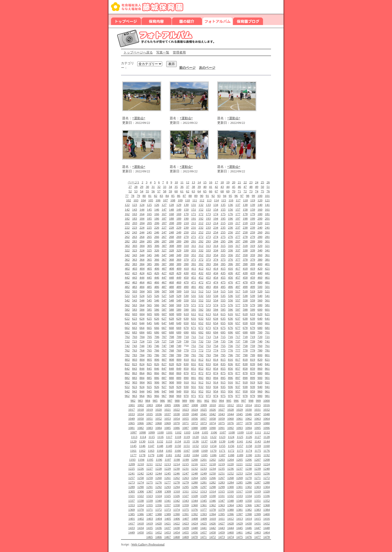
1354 (140, 505)
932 (201, 387)
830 (186, 364)
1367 (257, 505)
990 (192, 401)
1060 (230, 419)
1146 (142, 446)
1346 (212, 501)
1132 (160, 441)
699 (253, 332)
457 (238, 278)
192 (201, 218)
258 (245, 232)
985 (155, 401)
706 (157, 337)
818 (245, 360)
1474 (230, 537)
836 (230, 364)
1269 (239, 478)
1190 (249, 455)
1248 (194, 473)
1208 (266, 460)
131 (194, 205)
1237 (239, 469)
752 (201, 346)
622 (127, 319)
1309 (167, 491)
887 (164, 378)
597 (238, 310)
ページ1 (133, 182)
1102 (178, 432)
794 (216, 355)
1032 (266, 410)
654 (216, 323)
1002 (140, 405)
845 (149, 369)
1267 (221, 478)
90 (202, 196)
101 (267, 196)
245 (149, 232)
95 (230, 196)
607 (164, 314)
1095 (257, 428)
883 (135, 378)
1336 (266, 496)
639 (253, 319)
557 (238, 300)
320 (260, 246)
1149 (169, 446)
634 (216, 319)
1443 (221, 528)
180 (260, 214)
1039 (185, 414)
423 (135, 273)
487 (164, 287)
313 (208, 246)
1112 (267, 432)
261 (267, 232)
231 (194, 227)
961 (267, 391)
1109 (240, 432)
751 (194, 346)
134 (216, 205)
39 (199, 187)
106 (158, 200)
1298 (212, 487)
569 (179, 305)
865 (149, 373)
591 (194, 310)
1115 (152, 437)
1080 (266, 423)
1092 (230, 428)
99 (253, 196)
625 (149, 319)
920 (260, 382)
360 (260, 255)
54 (142, 191)
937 (238, 387)
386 (157, 264)
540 (260, 296)
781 (267, 350)
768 (171, 350)
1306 (140, 491)
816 (230, 360)
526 (157, 296)
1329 (203, 496)
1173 (240, 451)
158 (245, 209)
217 (238, 223)
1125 (240, 437)
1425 (203, 523)
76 (268, 191)
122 (127, 205)
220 (260, 223)
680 (260, 328)
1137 (204, 441)
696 (230, 332)
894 (216, 378)
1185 (204, 455)
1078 (248, 423)
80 (144, 196)
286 (157, 241)
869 (179, 373)
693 (208, 332)
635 (223, 319)
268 (171, 237)
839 (253, 364)
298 (245, 241)
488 (171, 287)
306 (157, 246)
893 (208, 378)
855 (223, 369)
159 (253, 209)
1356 (158, 505)
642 (127, 323)
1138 (213, 441)
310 (186, 246)
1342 (176, 501)
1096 (266, 428)
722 (127, 341)
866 (157, 373)
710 (186, 337)
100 (260, 196)
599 (253, 310)
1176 (266, 451)
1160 (266, 446)
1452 (158, 532)
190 (186, 218)
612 (201, 314)
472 (201, 282)
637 (238, 319)
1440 (194, 528)
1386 (140, 514)
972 (201, 396)
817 (238, 360)
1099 (151, 432)
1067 (149, 423)
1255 (257, 473)
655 (223, 323)
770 (186, 350)
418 (245, 268)
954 (216, 391)
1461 (239, 532)
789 (179, 355)
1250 (212, 473)
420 (260, 268)
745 (149, 346)
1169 (204, 451)
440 (260, 273)
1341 (167, 501)
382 (127, 264)
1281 (203, 482)
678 (245, 328)
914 (216, 382)
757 (238, 346)
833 (208, 364)
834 (216, 364)
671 (194, 328)
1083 (149, 428)
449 (179, 278)
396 (230, 264)
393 (208, 264)
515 (223, 291)
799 (253, 355)
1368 (266, 505)
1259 (149, 478)
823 (135, 364)
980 (260, 396)
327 (164, 250)
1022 (176, 410)
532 (201, 296)
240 (260, 227)
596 (230, 310)
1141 (240, 441)
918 (245, 382)
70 (234, 191)
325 (149, 250)
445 (149, 278)
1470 (194, 537)
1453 (167, 532)
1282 (212, 482)
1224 (266, 464)
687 (164, 332)
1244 (158, 473)
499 (253, 287)
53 (136, 191)
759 (253, 346)
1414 (248, 519)
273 (208, 237)
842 (127, 369)
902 (127, 382)
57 (159, 191)
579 (253, 305)
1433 (131, 528)
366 (157, 259)
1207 (257, 460)
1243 (149, 473)
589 (179, 310)
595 (223, 310)
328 (171, 250)
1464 (266, 532)
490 (186, 287)
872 (201, 373)
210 (186, 223)
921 (267, 382)
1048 (266, 414)
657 (238, 323)
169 (179, 214)
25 (262, 182)
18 (222, 182)
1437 (167, 528)
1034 (140, 414)
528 (171, 296)
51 (268, 187)
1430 (248, 523)
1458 (212, 532)
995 (229, 401)
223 (135, 227)
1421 (167, 523)
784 (142, 355)
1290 (140, 487)
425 (149, 273)
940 (260, 387)
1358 (176, 505)
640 (260, 319)
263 (135, 237)
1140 (231, 441)
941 (267, 387)
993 (214, 401)
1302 (248, 487)
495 (223, 287)
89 (196, 196)
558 (245, 300)
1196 (159, 460)
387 (164, 264)
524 (142, 296)
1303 (257, 487)
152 (201, 209)
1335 (257, 496)
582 (127, 310)
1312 (194, 491)
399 (253, 264)
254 (216, 232)
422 (127, 273)
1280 (194, 482)
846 (157, 369)
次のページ (207, 68)
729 (179, 341)
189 (179, 218)
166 (157, 214)
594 (216, 310)
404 (142, 268)
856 (230, 369)
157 (238, 209)
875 (223, 373)
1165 (169, 451)
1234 (212, 469)
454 (216, 278)
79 (138, 196)
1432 (266, 523)
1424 (194, 523)
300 (260, 241)
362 (127, 259)
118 (245, 200)
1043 (221, 414)
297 (238, 241)
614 (216, 314)
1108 (231, 432)
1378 (212, 510)
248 (171, 232)
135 (223, 205)
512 (201, 291)
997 (244, 401)
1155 (222, 446)
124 (142, 205)
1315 (221, 491)
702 (127, 337)
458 (245, 278)
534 (216, 296)
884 (142, 378)
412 (201, 268)
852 (201, 369)
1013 (239, 405)
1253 (239, 473)
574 (216, 305)
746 (157, 346)
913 (208, 382)
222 (127, 227)
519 (253, 291)
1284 (230, 482)
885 (149, 378)
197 (238, 218)
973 (208, 396)
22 (245, 182)
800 (260, 355)
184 (142, 218)
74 (257, 191)
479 (253, 282)
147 (164, 209)
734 (216, 341)
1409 (203, 519)
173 (208, 214)
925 (149, 387)
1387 (149, 514)
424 (142, 273)
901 (267, 378)
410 (186, 268)
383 (135, 264)
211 (194, 223)
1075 (221, 423)
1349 (239, 501)
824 (142, 364)
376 (230, 259)
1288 (266, 482)
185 (149, 218)
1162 (142, 451)
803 (135, 360)
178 (245, 214)
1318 (248, 491)
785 (149, 355)
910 (186, 382)
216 (230, 223)
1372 (158, 510)
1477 (257, 537)
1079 (257, 423)
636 (230, 319)
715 (223, 337)
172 (201, 214)
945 (149, 391)
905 (149, 382)
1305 (131, 491)
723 (135, 341)
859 (253, 369)
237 (238, 227)
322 (127, 250)
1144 (266, 441)
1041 (203, 414)
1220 (230, 464)
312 (201, 246)
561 (267, 300)
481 (267, 282)
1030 (248, 410)
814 (216, 360)
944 (142, 391)
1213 (167, 464)
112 (202, 200)
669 (179, 328)
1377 (203, 510)
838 (245, 364)
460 (260, 278)
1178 (142, 455)
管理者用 (179, 52)
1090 (212, 428)
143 (135, 209)
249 (179, 232)
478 (245, 282)
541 (267, 296)
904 (142, 382)
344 (142, 255)
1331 (221, 496)
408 (171, 268)
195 (223, 218)
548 (171, 300)
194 (216, 218)
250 (186, 232)
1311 (185, 491)
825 (149, 364)
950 (186, 391)
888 (171, 378)
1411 (221, 519)
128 (171, 205)
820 (260, 360)
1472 (212, 537)
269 (179, 237)
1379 (221, 510)
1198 (177, 460)
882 (127, 378)
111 (195, 200)
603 (135, 314)
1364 (230, 505)
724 (142, 341)
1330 (212, 496)
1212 (158, 464)
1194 (141, 460)
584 (142, 310)
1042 (212, 414)
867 (164, 373)
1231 (185, 469)
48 (251, 187)
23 (251, 182)
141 (267, 205)
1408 (194, 519)
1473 (221, 537)
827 (164, 364)
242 (127, 232)
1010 (212, 405)
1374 (176, 510)
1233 (203, 469)
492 (201, 287)
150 (186, 209)
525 (149, 296)
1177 (133, 455)
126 (157, 205)
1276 (158, 482)
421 (267, 268)
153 (208, 209)
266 (157, 237)
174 (216, 214)
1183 (187, 455)
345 (149, 255)
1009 (203, 405)
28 (136, 187)
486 (157, 287)
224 (142, 227)
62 (188, 191)
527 (164, 296)
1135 (187, 441)
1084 (158, 428)
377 (238, 259)
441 (267, 273)
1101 (169, 432)
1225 (131, 469)
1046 (248, 414)
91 (207, 196)
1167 (187, 451)
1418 (140, 523)
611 (194, 314)
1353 (131, 505)
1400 (266, 514)
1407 (185, 519)
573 (208, 305)
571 (194, 305)
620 (260, 314)
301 (267, 241)
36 (182, 187)
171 (194, 214)
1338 (140, 501)
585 (149, 310)
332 (201, 250)
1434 (140, 528)
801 (267, 355)
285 (149, 241)
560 (260, 300)
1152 (195, 446)
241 (267, 227)
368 (171, 259)
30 (147, 187)
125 (149, 205)
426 (157, 273)
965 (149, 396)
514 (216, 291)
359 (253, 255)
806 (157, 360)
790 (186, 355)
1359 (185, 505)
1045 (239, 414)
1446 (248, 528)
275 (223, 237)
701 (267, 332)
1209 (131, 464)
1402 (140, 519)
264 (142, 237)
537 (238, 296)
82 (156, 196)
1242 (140, 473)
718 (245, 337)
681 (267, 328)
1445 (239, 528)
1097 (133, 432)
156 (230, 209)
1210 (140, 464)
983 (140, 401)
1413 (239, 519)
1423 (185, 523)
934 (216, 387)
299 (253, 241)
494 (216, 287)
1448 (266, 528)
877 (238, 373)
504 (142, 291)
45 (234, 187)
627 (164, 319)
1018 (140, 410)
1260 (158, 478)
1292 (158, 487)
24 (257, 182)
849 (179, 369)
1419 (149, 523)
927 (164, 387)
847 (164, 369)
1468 (176, 537)
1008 (194, 405)
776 (230, 350)
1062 (248, 419)
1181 (169, 455)
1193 (132, 460)
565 (149, 305)
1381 (239, 510)
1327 (185, 496)
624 (142, 319)
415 (223, 268)
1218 (212, 464)
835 (223, 364)
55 (147, 191)
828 (171, 364)
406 (157, 268)
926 (157, 387)
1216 (194, 464)
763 (135, 350)
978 (245, 396)
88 (190, 196)
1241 (131, 473)
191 (194, 218)
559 (253, 300)
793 (208, 355)
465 (149, 282)
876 (230, 373)
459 (253, 278)
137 (238, 205)
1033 (131, 414)
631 (194, 319)
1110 (249, 432)
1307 (149, 491)
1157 (240, 446)
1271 (257, 478)
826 (157, 364)
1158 (249, 446)
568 (171, 305)
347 (164, 255)
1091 (221, 428)
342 (127, 255)
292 (201, 241)
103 (136, 200)
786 (157, 355)
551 (194, 300)
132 (201, 205)
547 (164, 300)
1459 (221, 532)
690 (186, 332)
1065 (131, 423)
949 (179, 391)
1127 (258, 437)
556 (230, 300)
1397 (239, 514)
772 (201, 350)
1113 (134, 437)
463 (135, 282)
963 (135, 396)
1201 (203, 460)
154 (216, 209)
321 (267, 246)
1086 (176, 428)
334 (216, 250)
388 (171, 264)
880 (260, 373)
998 (251, 401)
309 (179, 246)
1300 (230, 487)
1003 (149, 405)
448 (171, 278)
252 (201, 232)
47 (245, 187)
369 (179, 259)
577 (238, 305)
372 (201, 259)
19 (228, 182)
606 (157, 314)
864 (142, 373)
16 (211, 182)
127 (164, 205)
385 (149, 264)
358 (245, 255)
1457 (203, 532)
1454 (176, 532)
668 (171, 328)
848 (171, 369)
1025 (203, 410)
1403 (149, 519)
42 (216, 187)
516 (230, 291)
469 (179, 282)
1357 (167, 505)
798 (245, 355)
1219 (221, 464)
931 (194, 387)
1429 (239, 523)
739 (253, 341)
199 (253, 218)
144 (142, 209)
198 (245, 218)
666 (157, 328)
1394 (212, 514)
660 (260, 323)
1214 (176, 464)
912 (201, 382)
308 (171, 246)
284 (142, 241)
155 (223, 209)
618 (245, 314)
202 (127, 223)
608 (171, 314)
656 (230, 323)
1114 (143, 437)
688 (171, 332)
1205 (239, 460)
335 (223, 250)
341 (267, 250)
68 (222, 191)
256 (230, 232)
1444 (230, 528)
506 (157, 291)
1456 (194, 532)
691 (194, 332)
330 (186, 250)
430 (186, 273)
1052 (158, 419)
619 (253, 314)
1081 (131, 428)
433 (208, 273)
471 (194, 282)
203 (135, 223)
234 (216, 227)
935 (223, 387)
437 (238, 273)
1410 (212, 519)
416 (230, 268)
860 (260, 369)
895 (223, 378)
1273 (131, 482)
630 (186, 319)
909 (179, 382)
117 (238, 200)
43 (222, 187)
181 (267, 214)
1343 (185, 501)
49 (257, 187)
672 (201, 328)
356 (230, 255)
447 (164, 278)
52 (130, 191)
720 (260, 337)
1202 (212, 460)
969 (179, 396)
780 (260, 350)
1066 (140, 423)
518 (245, 291)
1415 (257, 519)
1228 (158, 469)
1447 (257, 528)
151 (194, 209)
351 (194, 255)
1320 (266, 491)
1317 (239, 491)
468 (171, 282)
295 (223, 241)
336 (230, 250)
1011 (221, 405)
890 (186, 378)
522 (127, 296)
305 (149, 246)
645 (149, 323)
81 (150, 196)
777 (238, 350)
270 (186, 237)
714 (216, 337)
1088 (194, 428)
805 (149, 360)
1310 (176, 491)
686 (157, 332)
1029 (239, 410)
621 (267, 314)
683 (135, 332)
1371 (149, 510)
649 (179, 323)
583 (135, 310)
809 (179, 360)
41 (211, 187)
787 (164, 355)
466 (157, 282)
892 (201, 378)
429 (179, 273)
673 (208, 328)
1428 (230, 523)
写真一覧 (163, 52)
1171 (222, 451)
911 (194, 382)
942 (127, 391)
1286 (248, 482)
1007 (185, 405)
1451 (149, 532)
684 (142, 332)
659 (253, 323)
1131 (151, 441)
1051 (149, 419)
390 (186, 264)
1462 (248, 532)
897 (238, 378)
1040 (194, 414)
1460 (230, 532)
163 (135, 214)
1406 (176, 519)
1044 (230, 414)
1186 (213, 455)
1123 (222, 437)
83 (161, 196)
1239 (257, 469)
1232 (194, 469)
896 (230, 378)
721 (267, 337)
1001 (131, 405)
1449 (131, 532)
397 (238, 264)
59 (170, 191)
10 (176, 182)
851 (194, 369)
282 (127, 241)
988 (177, 401)
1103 (187, 432)
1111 (258, 432)
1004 (158, 405)
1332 (230, 496)
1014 (248, 405)
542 (127, 300)
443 (135, 278)
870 (186, 373)
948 (171, 391)
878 (245, 373)
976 (230, 396)
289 (179, 241)
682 (127, 332)
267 (164, 237)
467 (164, 282)
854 (216, 369)
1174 (249, 451)
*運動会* (139, 118)
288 (171, 241)
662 (127, 328)
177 (238, 214)
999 (258, 401)
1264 (194, 478)
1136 (195, 441)
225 (149, 227)
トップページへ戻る (138, 52)
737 (238, 341)
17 (216, 182)
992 (207, 401)
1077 (239, 423)
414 (216, 268)
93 (219, 196)
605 (149, 314)
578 (245, 305)
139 (253, 205)
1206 (248, 460)
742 (127, 346)
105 (151, 200)
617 (238, 314)
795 (223, 355)
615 (223, 314)
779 (253, 350)
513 (208, 291)
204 (142, 223)
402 (127, 268)
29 (142, 187)
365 (149, 259)
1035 (149, 414)
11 (182, 182)
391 (194, 264)
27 (130, 187)
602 (127, 314)
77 (127, 196)
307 (164, 246)
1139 (222, 441)
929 (179, 387)
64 (199, 191)
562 (127, 305)
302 (127, 246)
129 (179, 205)
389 (179, 264)
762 (127, 350)
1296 (194, 487)
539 (253, 296)
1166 (178, 451)
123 (135, 205)
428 (171, 273)
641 (267, 319)
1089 (203, 428)
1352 (266, 501)
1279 (185, 482)
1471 (203, 537)
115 (224, 200)
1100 (160, 432)
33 (165, 187)
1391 (185, 514)
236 (230, 227)
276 (230, 237)
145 (149, 209)
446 (157, 278)
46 (239, 187)
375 (223, 259)
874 (216, 373)
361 (267, 255)
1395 (221, 514)
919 (253, 382)
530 (186, 296)
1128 (266, 437)
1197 (168, 460)
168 (171, 214)
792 (201, 355)
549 (179, 300)
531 (194, 296)
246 (157, 232)
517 (238, 291)
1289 (131, 487)
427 (164, 273)
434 (216, 273)
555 (223, 300)
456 (230, 278)
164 (142, 214)
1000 (266, 401)
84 (167, 196)
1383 (257, 510)
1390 (176, 514)
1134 (178, 441)
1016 (266, 405)
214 (216, 223)
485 (149, 287)
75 (262, 191)
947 (164, 391)
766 (157, 350)
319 (253, 246)
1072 (194, 423)
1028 (230, 410)
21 (239, 182)
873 (208, 373)
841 (267, 364)
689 (179, 332)
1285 (239, 482)
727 (164, 341)
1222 (248, 464)
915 (223, 382)
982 (133, 401)
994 (221, 401)
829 (179, 364)
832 (201, 364)
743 (135, 346)
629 (179, 319)
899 (253, 378)
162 (127, 214)
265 (149, 237)
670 (186, 328)
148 (171, 209)
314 (216, 246)
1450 (140, 532)
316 (230, 246)
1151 (187, 446)
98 (248, 196)
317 (238, 246)
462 (127, 282)
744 (142, 346)
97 (242, 196)
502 (127, 291)
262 (127, 237)
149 (179, 209)
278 (245, 237)
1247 (185, 473)
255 (223, 232)
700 (260, 332)
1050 (140, 419)
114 (216, 200)
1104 (196, 432)
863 (135, 373)
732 (201, 341)
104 (143, 200)
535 (223, 296)
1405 (167, 519)
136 (230, 205)
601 (267, 310)
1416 (266, 519)
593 (208, 310)
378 (245, 259)
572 (201, 305)
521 (267, 291)
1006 (176, 405)
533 (208, 296)
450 (186, 278)
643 (135, 323)
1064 (266, 419)
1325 (167, 496)
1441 (203, 528)
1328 (194, 496)
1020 (158, 410)
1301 (239, 487)
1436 (158, 528)
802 (127, 360)
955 (223, 391)
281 (267, 237)
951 (194, 391)
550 (186, 300)
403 (135, 268)
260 (260, 232)
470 (186, 282)
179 (253, 214)
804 (142, 360)
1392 (194, 514)
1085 (167, 428)
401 (267, 264)
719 (253, 337)
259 (253, 232)
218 (245, 223)
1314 (212, 491)
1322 (140, 496)
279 (253, 237)
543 (135, 300)
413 (208, 268)
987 (170, 401)
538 (245, 296)
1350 (248, 501)
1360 (194, 505)
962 (127, 396)
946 (157, 391)
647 (164, 323)
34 (170, 187)
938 (245, 387)
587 (164, 310)
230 (186, 227)
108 (173, 200)
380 (260, 259)
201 (267, 218)
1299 (221, 487)
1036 (158, 414)
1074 (212, 423)
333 (208, 250)
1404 (158, 519)
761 (267, 346)
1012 (230, 405)
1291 (149, 487)
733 (208, 341)
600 (260, 310)
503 (135, 291)
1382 (248, 510)
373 (208, 259)
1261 (167, 478)
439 (253, 273)
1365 (239, 505)
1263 (185, 478)
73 (251, 191)
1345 (203, 501)
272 (201, 237)
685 (149, 332)
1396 (230, 514)
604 (142, 314)
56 (153, 191)
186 (157, 218)
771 (194, 350)
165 (149, 214)
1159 (258, 446)
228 (171, 227)
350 (186, 255)
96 (236, 196)
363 (135, 259)
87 (184, 196)
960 (260, 391)
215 (223, 223)
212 (201, 223)
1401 (131, 519)
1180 (160, 455)
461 (267, 278)
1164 (160, 451)
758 (245, 346)
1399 (257, 514)
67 (216, 191)
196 (230, 218)
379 (253, 259)
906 (157, 382)
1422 (176, 523)
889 (179, 378)
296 (230, 241)
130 (186, 205)
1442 (212, 528)
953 (208, 391)
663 (135, 328)
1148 (160, 446)
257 (238, 232)
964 (142, 396)
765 (149, 350)
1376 (194, 510)
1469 (185, 537)
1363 (221, 505)
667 (164, 328)
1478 (266, 537)
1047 (257, 414)
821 (267, 360)
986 (162, 401)
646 (157, 323)
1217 (203, 464)
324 (142, 250)
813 (208, 360)
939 (253, 387)
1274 (140, 482)
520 (260, 291)
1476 (248, 537)
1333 (239, 496)
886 (157, 378)
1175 (258, 451)
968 (171, 396)
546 (157, 300)
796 (230, 355)
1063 (257, 419)
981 (267, 396)
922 (127, 387)
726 (157, 341)
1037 (167, 414)
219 (253, 223)
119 (253, 200)
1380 (230, 510)
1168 (195, 451)
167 (164, 214)
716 (230, 337)
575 (223, 305)
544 (142, 300)
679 (253, 328)
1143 (258, 441)
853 (208, 369)
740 (260, 341)
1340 (158, 501)
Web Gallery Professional (148, 544)
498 (245, 287)
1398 (248, 514)
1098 (142, 432)
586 (157, 310)
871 (194, 373)
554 (216, 300)
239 (253, 227)
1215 (185, 464)
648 (171, 323)
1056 (194, 419)
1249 (203, 473)
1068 (158, 423)
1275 (149, 482)
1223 (257, 464)
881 (267, 373)
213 (208, 223)
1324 (158, 496)
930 (186, 387)
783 (135, 355)
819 (253, 360)
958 (245, 391)
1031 (257, 410)
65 (205, 191)
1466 (158, 537)
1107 (223, 432)
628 (171, 319)
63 (193, 191)
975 (223, 396)
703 (135, 337)
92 (213, 196)
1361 (203, 505)
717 (238, 337)
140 (260, 205)
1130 (142, 441)
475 (223, 282)
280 (260, 237)
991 (199, 401)
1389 (167, 514)
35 (176, 187)
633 (208, 319)
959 (253, 391)
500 (260, 287)
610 (186, 314)
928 (171, 387)
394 (216, 264)
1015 (257, 405)
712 (201, 337)
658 (245, 323)
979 (253, 396)
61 (182, 191)
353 (208, 255)
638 (245, 319)
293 (208, 241)
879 (253, 373)
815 (223, 360)
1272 (266, 478)
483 (135, 287)
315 (223, 246)
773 (208, 350)
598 (245, 310)
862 (127, 373)
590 (186, 310)
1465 (149, 537)
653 (208, 323)
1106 (214, 432)
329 (179, 250)
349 (179, 255)
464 (142, 282)
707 (164, 337)
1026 (212, 410)
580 (260, 305)
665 (149, 328)
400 (260, 264)
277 (238, 237)
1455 (185, 532)
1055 (185, 419)
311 (194, 246)
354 (216, 255)
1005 (167, 405)
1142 (249, 441)
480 (260, 282)
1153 (204, 446)
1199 (185, 460)
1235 (221, 469)
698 (245, 332)
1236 (230, 469)
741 (267, 341)
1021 (167, 410)
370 (186, 259)
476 (230, 282)
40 (205, 187)
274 (216, 237)
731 (194, 341)
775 (223, 350)
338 (245, 250)
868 (171, 373)
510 (186, 291)
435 (223, 273)
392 (201, 264)
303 (135, 246)
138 (245, 205)
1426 (212, 523)
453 (208, 278)
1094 (248, 428)
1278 (176, 482)
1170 (213, 451)
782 (127, 355)
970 (186, 396)
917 (238, 382)
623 (135, 319)
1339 (149, 501)
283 (135, 241)
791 (194, 355)
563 (135, 305)
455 (223, 278)
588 (171, 310)
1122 (213, 437)
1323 (149, 496)
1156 (231, 446)
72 (245, 191)
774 (216, 350)
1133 (169, 441)
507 (164, 291)
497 (238, 287)
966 (157, 396)
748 (171, 346)
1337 (131, 501)
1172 (231, 451)
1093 (239, 428)
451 (194, 278)
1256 (266, 473)
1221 (239, 464)
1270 (248, 478)
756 (230, 346)
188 (171, 218)
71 (239, 191)
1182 (178, 455)
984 (148, 401)
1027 (221, 410)
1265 (203, 478)
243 (135, 232)
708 (171, 337)
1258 (140, 478)
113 (209, 200)
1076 (230, 423)
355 (223, 255)
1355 (149, 505)
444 (142, 278)
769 (179, 350)
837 (238, 364)
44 (228, 187)
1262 (176, 478)
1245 (167, 473)
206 (157, 223)
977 (238, 396)
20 (234, 182)
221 (267, 223)
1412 (230, 519)
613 (208, 314)
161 (267, 209)
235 (223, 227)
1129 (133, 441)
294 (216, 241)
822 (127, 364)
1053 (167, 419)
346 (157, 255)
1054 (176, 419)
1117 (169, 437)
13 (193, 182)
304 (142, 246)
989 (185, 401)
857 (238, 369)
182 (127, 218)
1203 (221, 460)
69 (228, 191)
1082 (140, 428)
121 (267, 200)
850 (186, 369)
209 (179, 223)
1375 (185, 510)
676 (230, 328)
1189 (240, 455)
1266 (212, 478)
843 (135, 369)
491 (194, 287)
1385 (131, 514)
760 (260, 346)
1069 (167, 423)
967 (164, 396)
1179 (151, 455)
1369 (131, 510)
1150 (178, 446)
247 (164, 232)
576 (230, 305)
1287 (257, 482)
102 (128, 200)
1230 (176, 469)
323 (135, 250)
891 (194, 378)
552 (201, 300)
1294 (176, 487)
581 (267, 305)
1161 (133, 451)
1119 (187, 437)
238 (245, 227)
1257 (131, 478)
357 (238, 255)
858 (245, 369)
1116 (160, 437)
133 (208, 205)
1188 (231, 455)
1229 (167, 469)
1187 (222, 455)
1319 (257, 491)
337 (238, 250)
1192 (266, 455)
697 (238, 332)
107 (165, 200)
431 (194, 273)
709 (179, 337)
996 (236, 401)
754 (216, 346)
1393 (203, 514)
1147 (151, 446)
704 (142, 337)
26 (268, 182)
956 (230, 391)
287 (164, 241)
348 (171, 255)
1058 (212, 419)
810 (186, 360)
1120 (195, 437)
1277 (167, 482)
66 (211, 191)
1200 (194, 460)
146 (157, 209)
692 (201, 332)
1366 (248, 505)
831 (194, 364)
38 (193, 187)
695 (223, 332)
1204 (230, 460)
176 (230, 214)
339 (253, 250)
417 (238, 268)
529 (179, 296)
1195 (150, 460)
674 (216, 328)
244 (142, 232)
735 (223, 341)
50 (262, 187)
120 (260, 200)
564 (142, 305)
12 (188, 182)
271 (194, 237)
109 (180, 200)
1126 (249, 437)
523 (135, 296)
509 (179, 291)
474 (216, 282)
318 (245, 246)
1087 (185, 428)
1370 (140, 510)
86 (179, 196)
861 (267, 369)
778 (245, 350)
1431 (257, 523)
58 (165, 191)
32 (159, 187)
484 (142, 287)
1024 (194, 410)
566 (157, 305)
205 (149, 223)
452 (201, 278)
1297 (203, 487)
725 (149, 341)
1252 (230, 473)
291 (194, 241)
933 (208, 387)
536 (230, 296)
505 (149, 291)
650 (186, 323)
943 (135, 391)
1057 (203, 419)
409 (179, 268)
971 (194, 396)
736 (230, 341)
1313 (203, 491)
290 (186, 241)
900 (260, 378)
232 (201, 227)
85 (173, 196)
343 (135, 255)
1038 (176, 414)
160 (260, 209)
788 (171, 355)
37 (188, 187)
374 (216, 259)
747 (164, 346)
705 (149, 337)
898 (245, 378)
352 (201, 255)
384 (142, 264)
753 (208, 346)
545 (149, 300)
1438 (176, 528)
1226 (140, 469)
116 (231, 200)
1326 (176, 496)
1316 (230, 491)
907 (164, 382)
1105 (205, 432)
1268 (230, 478)
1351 (257, 501)
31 (153, 187)
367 (164, 259)
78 (133, 196)
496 (230, 287)
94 (225, 196)
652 (201, 323)
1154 (213, 446)
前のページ (187, 68)
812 (201, 360)
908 (171, 382)
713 (208, 337)
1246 (176, 473)
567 (164, 305)
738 (245, 341)
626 (157, 319)
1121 (204, 437)
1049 (131, 419)
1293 (167, 487)
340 (260, 250)
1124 (231, 437)
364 (142, 259)
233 (208, 227)
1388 (158, 514)
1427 (221, 523)
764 (142, 350)
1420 (158, 523)
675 (223, 328)
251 (194, 232)
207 (164, 223)
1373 (167, 510)
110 (187, 200)
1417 (131, 523)
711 (194, 337)
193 (208, 218)
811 (194, 360)
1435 (149, 528)
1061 (239, 419)
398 (245, 264)
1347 (221, 501)
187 (164, 218)
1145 (133, 446)
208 (171, 223)
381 (267, 259)
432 (201, 273)
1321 (131, 496)
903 (135, 382)
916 (230, 382)
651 (194, 323)
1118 (178, 437)
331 (194, 250)
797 (238, 355)
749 (179, 346)
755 (223, 346)
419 (253, 268)
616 (230, 314)
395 (223, 264)
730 (186, 341)
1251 (221, 473)
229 (179, 227)
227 (164, 227)
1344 (194, 501)
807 (164, 360)
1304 (266, 487)
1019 (149, 410)
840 (260, 364)
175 (223, 214)
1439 (185, 528)
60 (176, 191)
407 (164, 268)
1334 (248, 496)
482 (127, 287)
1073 (203, 423)
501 (267, 287)
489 (179, 287)
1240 (266, 469)
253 (208, 232)
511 (194, 291)
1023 (185, 410)
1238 (248, 469)
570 (186, 305)
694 (216, 332)
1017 (131, 410)
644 (142, 323)
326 (157, 250)
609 (179, 314)
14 (199, 182)
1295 (185, 487)
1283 (221, 482)
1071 (185, 423)
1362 (212, 505)
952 (201, 391)
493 (208, 287)
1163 (151, 451)
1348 (230, 501)
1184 (195, 455)
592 (201, 310)
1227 (149, 469)
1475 (239, 537)
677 (238, 328)
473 (208, 282)
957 (238, 391)
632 (201, 319)
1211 (149, 464)
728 (171, 341)
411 (194, 268)
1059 (221, 419)
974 (216, 396)
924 (142, 387)
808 (171, 360)
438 (245, 273)
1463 (257, 532)
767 (164, 350)
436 (230, 273)
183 (135, 218)
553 (208, 300)
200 (260, 218)
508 (171, 291)
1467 (167, 537)
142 (127, 209)
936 (230, 387)
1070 (176, 423)
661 (267, 323)
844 (142, 369)
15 (205, 182)
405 (149, 268)
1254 (248, 473)
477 (238, 282)
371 (194, 259)
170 (186, 214)
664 (142, 328)
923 (135, 387)
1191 (258, 455)
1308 (158, 491)
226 (157, 227)
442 (127, 278)
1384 (266, 510)
